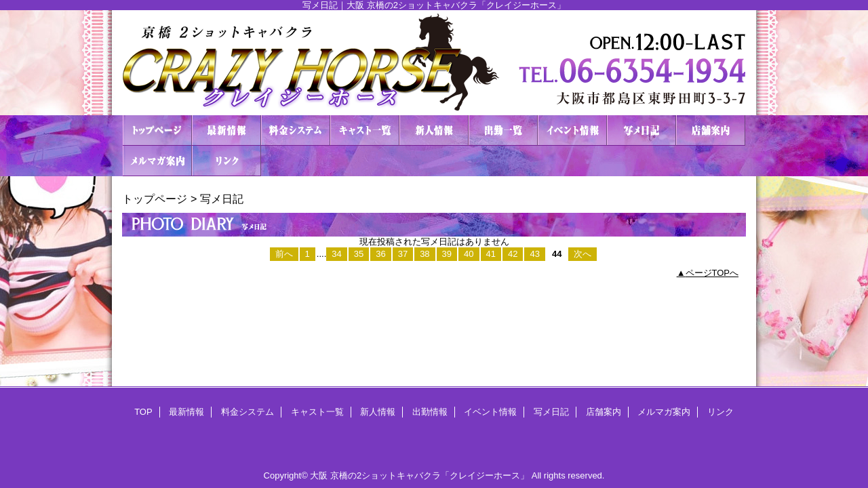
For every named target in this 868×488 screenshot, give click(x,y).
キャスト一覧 (365, 130)
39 (447, 254)
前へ (284, 254)
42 (513, 254)
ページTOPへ (712, 273)
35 (359, 254)
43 (534, 254)
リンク (226, 161)
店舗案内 (711, 130)
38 (425, 254)
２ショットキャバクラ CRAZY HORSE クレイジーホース (434, 63)
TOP (157, 130)
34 (336, 254)
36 (380, 254)
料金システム (296, 130)
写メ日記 (642, 130)
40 (469, 254)
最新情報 (226, 130)
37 (403, 254)
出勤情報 (503, 130)
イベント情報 (572, 130)
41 (491, 254)
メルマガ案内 (157, 161)
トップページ (155, 199)
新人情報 (434, 130)
